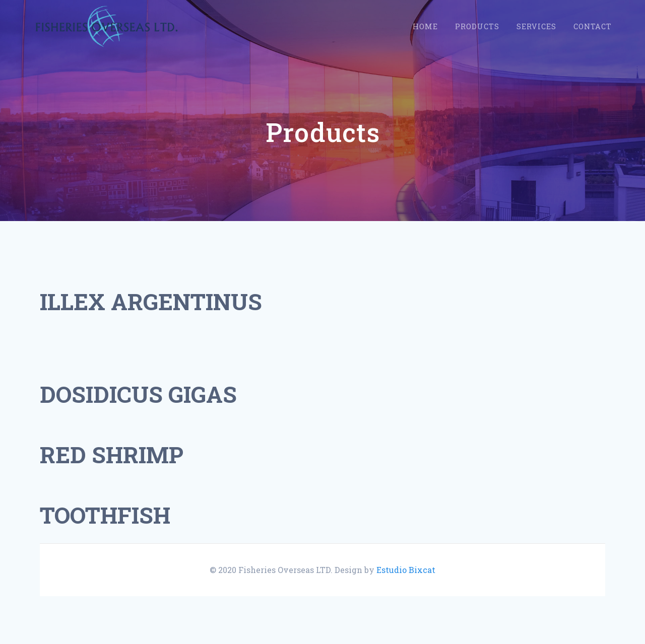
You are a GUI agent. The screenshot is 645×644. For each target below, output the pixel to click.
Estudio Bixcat (406, 570)
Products (477, 26)
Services (536, 26)
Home (425, 26)
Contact (593, 26)
